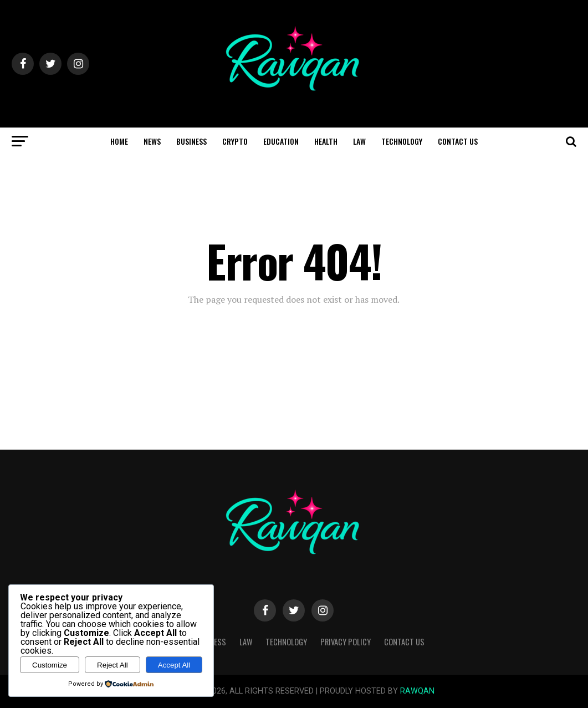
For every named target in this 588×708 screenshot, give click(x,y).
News (152, 141)
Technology (402, 141)
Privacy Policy (346, 642)
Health (326, 141)
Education (281, 141)
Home (119, 141)
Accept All (174, 665)
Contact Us (458, 141)
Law (359, 141)
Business (191, 141)
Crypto (235, 141)
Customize (50, 665)
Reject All (113, 665)
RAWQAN (417, 691)
